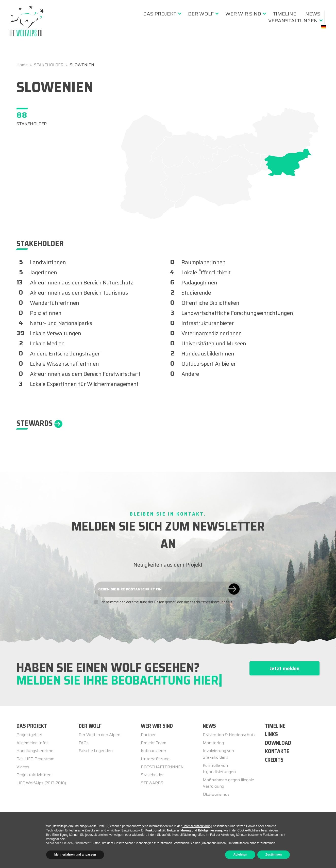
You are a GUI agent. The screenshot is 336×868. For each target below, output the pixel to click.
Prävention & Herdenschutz (229, 735)
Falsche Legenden (96, 751)
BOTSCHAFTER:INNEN (162, 767)
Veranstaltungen (293, 21)
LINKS (271, 734)
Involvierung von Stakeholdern (218, 754)
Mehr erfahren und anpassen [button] (75, 855)
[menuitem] (161, 14)
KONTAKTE (277, 751)
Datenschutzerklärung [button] (197, 826)
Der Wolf (201, 14)
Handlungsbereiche (35, 751)
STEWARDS (152, 783)
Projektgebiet (30, 735)
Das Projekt (160, 14)
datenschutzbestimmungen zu (209, 602)
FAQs (84, 743)
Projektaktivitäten (34, 775)
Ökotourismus (216, 794)
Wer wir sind (243, 14)
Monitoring (213, 743)
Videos (23, 767)
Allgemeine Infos (32, 743)
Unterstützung (155, 759)
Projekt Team (154, 743)
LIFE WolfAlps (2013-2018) (41, 783)
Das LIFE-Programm (35, 759)
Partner (148, 735)
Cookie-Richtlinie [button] (249, 830)
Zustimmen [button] (274, 855)
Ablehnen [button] (240, 855)
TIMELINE (275, 726)
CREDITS (274, 760)
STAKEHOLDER (49, 65)
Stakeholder (152, 775)
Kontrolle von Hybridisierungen (219, 769)
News (313, 14)
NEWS (209, 726)
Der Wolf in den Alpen (99, 735)
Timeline (284, 14)
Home (23, 65)
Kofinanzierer (154, 751)
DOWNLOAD (278, 743)
